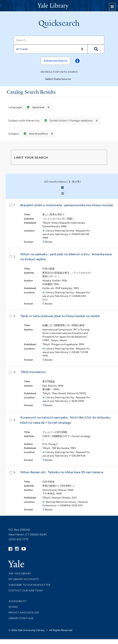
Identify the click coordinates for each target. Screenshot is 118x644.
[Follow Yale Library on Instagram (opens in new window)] (17, 549)
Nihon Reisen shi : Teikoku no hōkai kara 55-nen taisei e (62, 472)
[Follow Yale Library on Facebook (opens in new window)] (10, 549)
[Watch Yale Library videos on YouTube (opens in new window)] (24, 549)
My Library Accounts (24, 579)
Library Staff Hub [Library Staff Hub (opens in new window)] (21, 618)
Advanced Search (55, 61)
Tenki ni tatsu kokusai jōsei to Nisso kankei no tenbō (60, 316)
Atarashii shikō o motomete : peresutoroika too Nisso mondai (66, 205)
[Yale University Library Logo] (59, 6)
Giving (13, 607)
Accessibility (18, 601)
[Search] (59, 40)
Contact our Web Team (26, 591)
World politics (35, 134)
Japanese (35, 107)
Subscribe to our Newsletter (29, 585)
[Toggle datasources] (73, 79)
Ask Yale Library (20, 573)
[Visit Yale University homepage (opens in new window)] (16, 563)
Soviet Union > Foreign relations (68, 121)
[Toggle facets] (101, 157)
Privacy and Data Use (24, 613)
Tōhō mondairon (33, 372)
